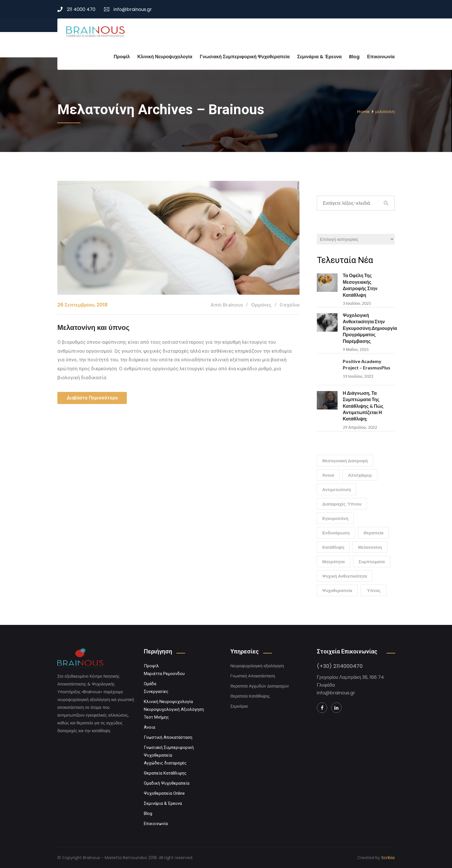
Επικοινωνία (381, 57)
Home (363, 112)
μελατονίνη (385, 112)
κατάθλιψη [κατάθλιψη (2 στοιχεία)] (333, 547)
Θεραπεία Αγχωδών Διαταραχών (260, 686)
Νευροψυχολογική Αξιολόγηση (174, 709)
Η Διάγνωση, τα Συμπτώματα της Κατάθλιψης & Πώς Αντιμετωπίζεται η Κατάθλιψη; (363, 406)
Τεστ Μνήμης (156, 717)
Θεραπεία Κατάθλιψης (165, 773)
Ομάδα (150, 684)
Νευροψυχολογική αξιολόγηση (257, 666)
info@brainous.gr (128, 9)
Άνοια (149, 727)
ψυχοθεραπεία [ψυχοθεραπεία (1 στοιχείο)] (337, 590)
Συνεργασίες (156, 692)
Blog (354, 57)
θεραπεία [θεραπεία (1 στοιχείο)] (373, 533)
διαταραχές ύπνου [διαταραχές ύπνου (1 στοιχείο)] (342, 504)
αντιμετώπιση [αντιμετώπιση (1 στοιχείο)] (337, 489)
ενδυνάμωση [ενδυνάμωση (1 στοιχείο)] (336, 533)
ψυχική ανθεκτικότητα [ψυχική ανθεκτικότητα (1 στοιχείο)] (345, 576)
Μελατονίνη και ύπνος (94, 327)
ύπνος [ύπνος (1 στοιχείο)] (373, 590)
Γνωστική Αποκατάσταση (168, 737)
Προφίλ (122, 57)
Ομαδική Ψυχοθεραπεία (167, 783)
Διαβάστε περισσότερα (92, 398)
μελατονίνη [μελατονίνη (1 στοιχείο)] (370, 547)
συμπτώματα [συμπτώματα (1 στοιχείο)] (372, 561)
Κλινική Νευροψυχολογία (165, 57)
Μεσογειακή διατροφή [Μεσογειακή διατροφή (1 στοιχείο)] (345, 461)
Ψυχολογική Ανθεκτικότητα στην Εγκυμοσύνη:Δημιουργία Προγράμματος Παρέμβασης (370, 328)
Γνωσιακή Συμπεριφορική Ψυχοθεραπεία (245, 57)
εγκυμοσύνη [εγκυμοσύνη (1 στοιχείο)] (335, 518)
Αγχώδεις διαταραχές (165, 763)
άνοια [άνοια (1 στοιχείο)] (328, 475)
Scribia (388, 858)
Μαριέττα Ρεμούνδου (164, 674)
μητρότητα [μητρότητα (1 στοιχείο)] (334, 561)
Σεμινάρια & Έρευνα (320, 57)
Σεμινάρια (239, 706)
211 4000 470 (76, 9)
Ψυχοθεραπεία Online (164, 793)
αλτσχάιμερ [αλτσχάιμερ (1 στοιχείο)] (360, 475)
